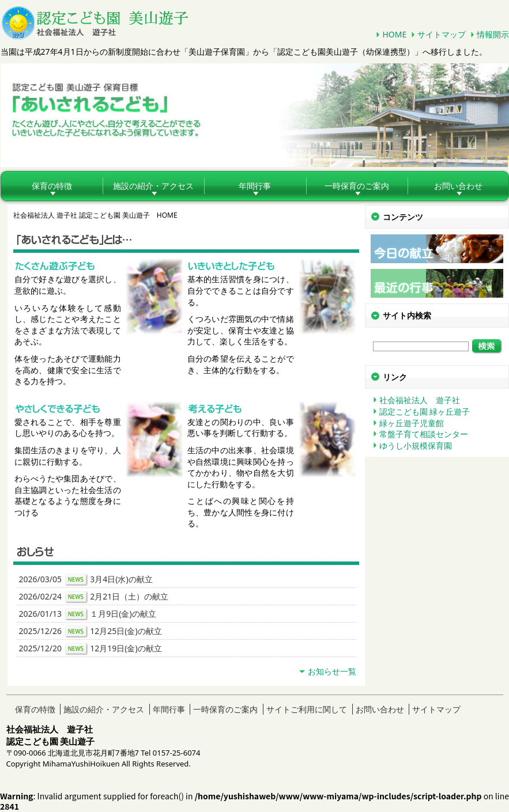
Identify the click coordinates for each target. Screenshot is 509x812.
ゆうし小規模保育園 (416, 445)
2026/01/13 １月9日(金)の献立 (88, 614)
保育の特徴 (52, 186)
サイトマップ (442, 34)
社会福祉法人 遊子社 (420, 400)
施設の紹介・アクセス (153, 186)
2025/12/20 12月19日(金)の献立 (91, 649)
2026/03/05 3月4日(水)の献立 (86, 580)
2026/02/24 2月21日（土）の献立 (94, 597)
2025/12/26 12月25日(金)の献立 (91, 632)
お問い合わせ (380, 709)
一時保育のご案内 (357, 186)
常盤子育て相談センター (424, 434)
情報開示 (493, 34)
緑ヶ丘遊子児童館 (412, 423)
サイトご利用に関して (307, 709)
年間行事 (255, 186)
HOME (394, 34)
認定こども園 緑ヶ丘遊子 (425, 411)
